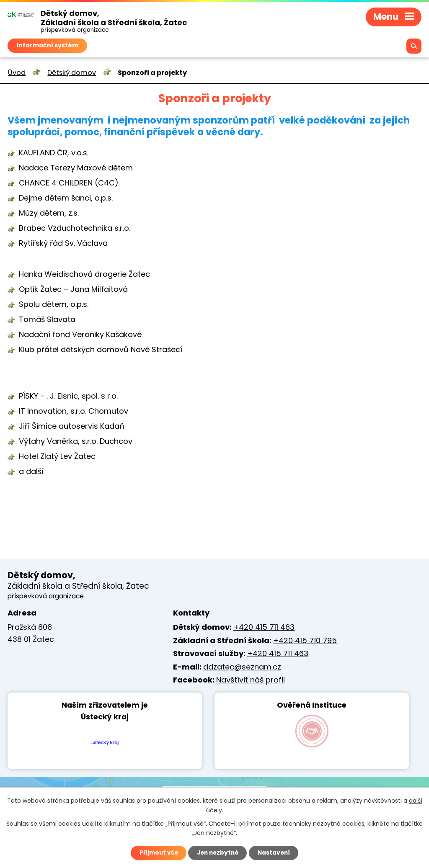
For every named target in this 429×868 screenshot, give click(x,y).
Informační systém (48, 45)
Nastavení (276, 853)
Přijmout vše (156, 853)
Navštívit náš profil (251, 680)
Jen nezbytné (218, 853)
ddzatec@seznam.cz (242, 667)
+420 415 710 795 (305, 640)
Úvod (17, 73)
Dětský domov (72, 73)
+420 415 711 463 (264, 627)
